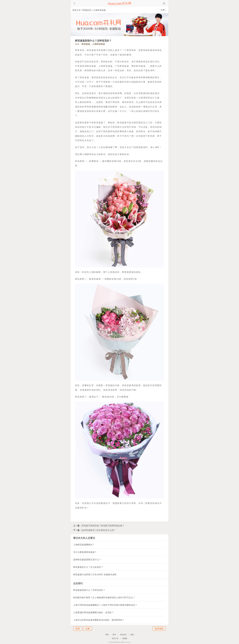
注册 (87, 629)
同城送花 (87, 10)
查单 (114, 635)
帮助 (107, 635)
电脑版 (125, 638)
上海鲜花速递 (99, 10)
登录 (78, 629)
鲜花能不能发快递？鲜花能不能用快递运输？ (103, 526)
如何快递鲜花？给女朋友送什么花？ (99, 530)
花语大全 (77, 10)
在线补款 (123, 635)
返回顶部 (159, 629)
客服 (132, 635)
